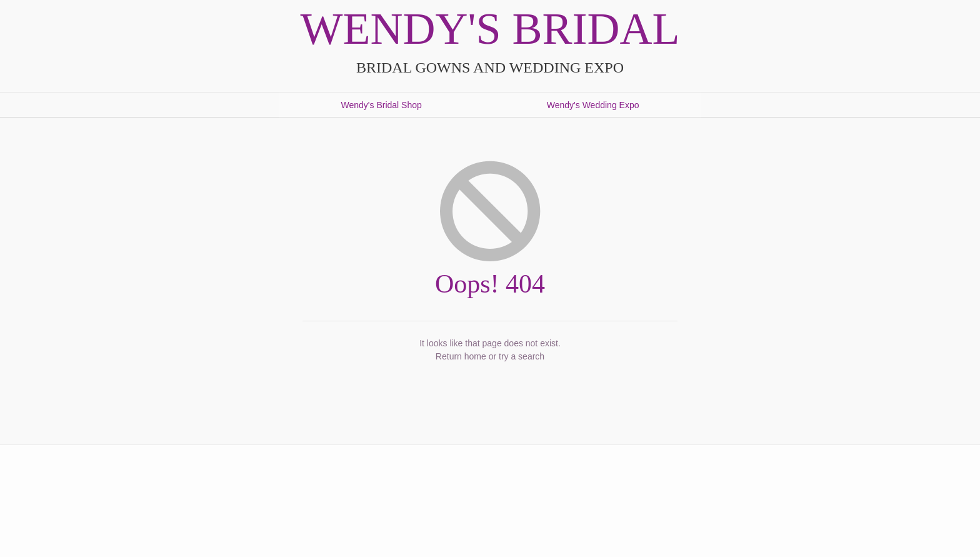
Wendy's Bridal (490, 29)
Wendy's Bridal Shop (382, 105)
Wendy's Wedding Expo (593, 105)
